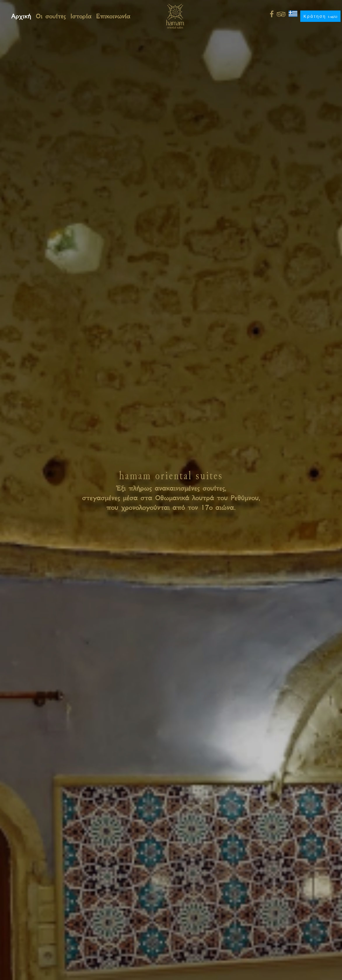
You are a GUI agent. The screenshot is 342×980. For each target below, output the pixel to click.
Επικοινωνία (113, 16)
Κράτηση (320, 16)
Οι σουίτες (51, 16)
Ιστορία (81, 16)
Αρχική (21, 16)
